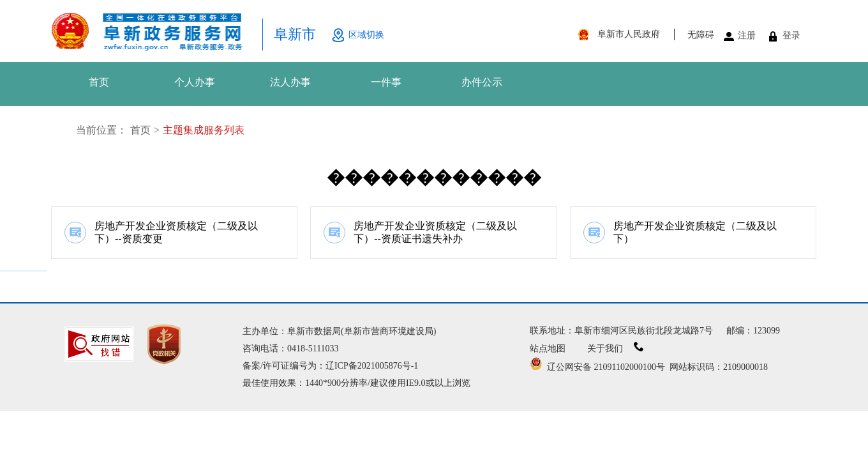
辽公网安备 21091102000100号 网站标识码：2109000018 (649, 367)
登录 (791, 35)
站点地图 (548, 349)
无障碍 (701, 35)
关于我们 (616, 349)
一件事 (386, 82)
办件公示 (482, 82)
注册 (747, 35)
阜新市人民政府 (629, 34)
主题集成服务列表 (204, 130)
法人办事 (290, 82)
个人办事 (195, 82)
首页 (99, 82)
